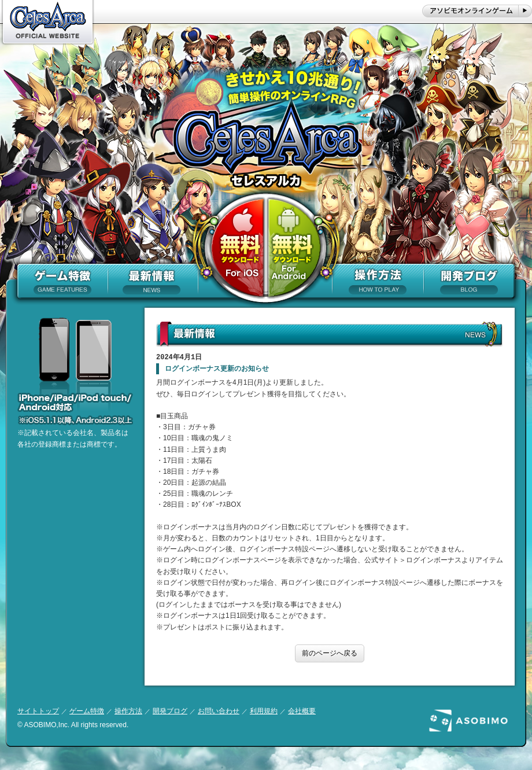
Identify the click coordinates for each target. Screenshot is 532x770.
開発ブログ (170, 711)
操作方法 (128, 711)
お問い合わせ (219, 711)
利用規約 (264, 711)
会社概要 (302, 711)
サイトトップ (38, 711)
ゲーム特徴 (87, 711)
